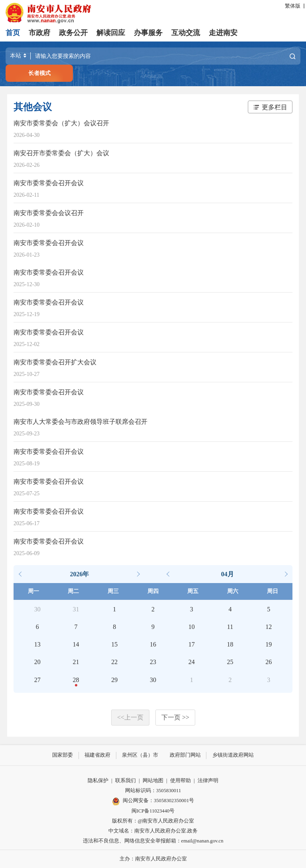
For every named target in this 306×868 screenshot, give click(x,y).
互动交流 (186, 33)
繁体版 (293, 6)
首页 (13, 33)
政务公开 (73, 33)
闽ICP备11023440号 (153, 811)
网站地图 (153, 781)
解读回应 (111, 33)
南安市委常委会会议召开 (49, 213)
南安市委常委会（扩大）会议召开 (61, 123)
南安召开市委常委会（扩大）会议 (61, 153)
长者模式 (39, 73)
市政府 (39, 33)
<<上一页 (130, 717)
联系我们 (126, 781)
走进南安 (223, 33)
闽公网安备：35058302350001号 (153, 801)
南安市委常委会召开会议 (49, 183)
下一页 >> (175, 717)
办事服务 (148, 33)
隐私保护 (98, 781)
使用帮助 (180, 781)
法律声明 (208, 781)
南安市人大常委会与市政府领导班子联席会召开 (80, 422)
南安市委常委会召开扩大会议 (55, 362)
